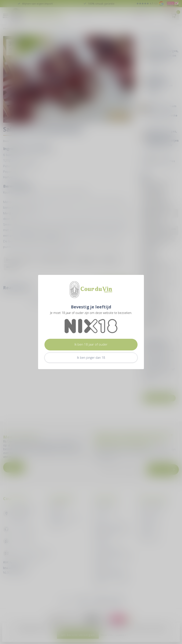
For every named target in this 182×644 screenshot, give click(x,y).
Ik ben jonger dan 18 (91, 358)
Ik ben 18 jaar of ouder (91, 344)
